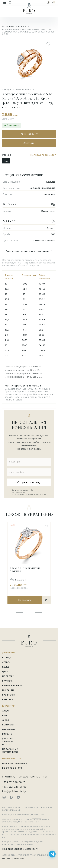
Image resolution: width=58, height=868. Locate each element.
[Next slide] (38, 613)
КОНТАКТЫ (8, 725)
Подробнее (25, 600)
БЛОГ (5, 715)
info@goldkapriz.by (14, 791)
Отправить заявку (29, 482)
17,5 (6, 161)
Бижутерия (9, 695)
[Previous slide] (20, 613)
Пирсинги (8, 690)
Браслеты (8, 681)
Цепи (5, 672)
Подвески (8, 676)
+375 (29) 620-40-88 (14, 787)
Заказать (29, 143)
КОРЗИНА (7, 734)
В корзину (29, 134)
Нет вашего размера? (43, 155)
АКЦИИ (6, 711)
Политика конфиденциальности (20, 849)
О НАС (6, 720)
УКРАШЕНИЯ (8, 27)
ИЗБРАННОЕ (9, 729)
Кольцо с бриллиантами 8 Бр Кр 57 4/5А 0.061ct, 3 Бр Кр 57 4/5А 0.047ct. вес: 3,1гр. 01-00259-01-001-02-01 (28, 32)
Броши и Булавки (12, 686)
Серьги (6, 662)
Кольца (22, 27)
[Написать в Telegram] (52, 854)
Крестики (8, 699)
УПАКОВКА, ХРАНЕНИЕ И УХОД (8, 742)
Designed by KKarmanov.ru (15, 858)
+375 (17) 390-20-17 (14, 782)
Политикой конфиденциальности (30, 494)
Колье (6, 667)
